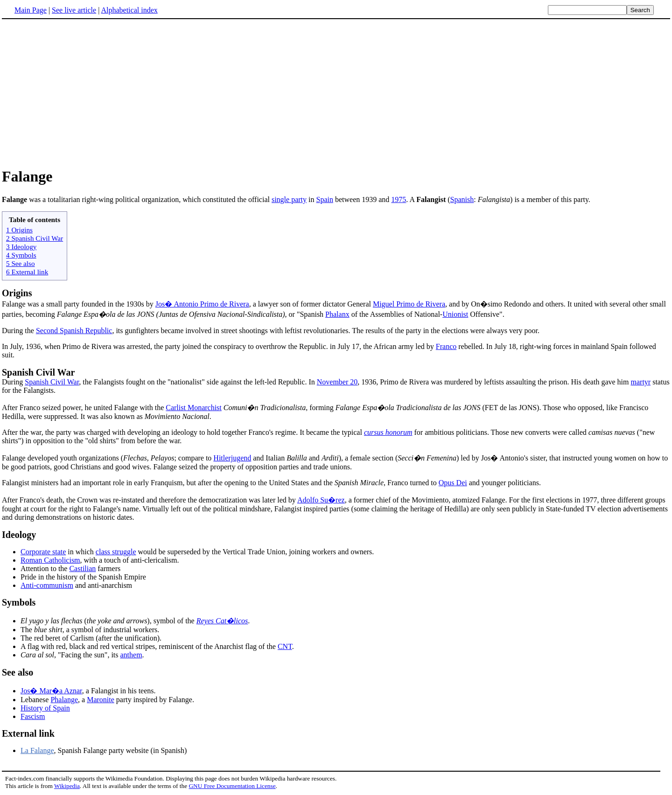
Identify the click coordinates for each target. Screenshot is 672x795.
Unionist (455, 314)
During (13, 382)
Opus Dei (453, 483)
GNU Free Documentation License (232, 786)
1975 (399, 199)
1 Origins (19, 230)
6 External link (27, 272)
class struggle (116, 552)
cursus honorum (388, 432)
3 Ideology (21, 247)
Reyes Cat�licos (222, 621)
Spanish (462, 199)
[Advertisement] (336, 93)
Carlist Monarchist (194, 408)
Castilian (82, 568)
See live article (74, 10)
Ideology (19, 535)
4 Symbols (21, 255)
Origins (17, 293)
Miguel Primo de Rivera (409, 304)
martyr (641, 382)
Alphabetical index (129, 10)
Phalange (64, 700)
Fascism (33, 716)
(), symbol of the (108, 621)
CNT (285, 646)
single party (289, 199)
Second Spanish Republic (74, 331)
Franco (446, 346)
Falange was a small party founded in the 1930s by (79, 304)
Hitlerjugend (232, 458)
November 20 (337, 382)
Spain (324, 199)
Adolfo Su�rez (321, 500)
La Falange (37, 750)
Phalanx (337, 314)
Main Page (31, 10)
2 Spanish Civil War (35, 238)
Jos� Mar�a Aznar (51, 691)
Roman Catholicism (50, 560)
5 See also (21, 263)
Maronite (101, 700)
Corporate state (43, 552)
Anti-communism (47, 585)
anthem (131, 655)
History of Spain (45, 708)
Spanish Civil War (38, 372)
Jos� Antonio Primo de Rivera (202, 304)
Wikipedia (67, 786)
